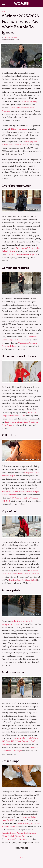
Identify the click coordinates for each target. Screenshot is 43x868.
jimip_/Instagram (34, 535)
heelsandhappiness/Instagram (30, 380)
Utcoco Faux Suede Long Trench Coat (20, 338)
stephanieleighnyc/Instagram (31, 614)
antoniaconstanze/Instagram (31, 459)
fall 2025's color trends (17, 129)
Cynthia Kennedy (30, 101)
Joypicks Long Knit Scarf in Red (23, 580)
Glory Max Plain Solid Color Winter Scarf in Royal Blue (21, 572)
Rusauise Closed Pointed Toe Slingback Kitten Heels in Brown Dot (19, 835)
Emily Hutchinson (10, 38)
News (4, 12)
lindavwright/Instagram (33, 697)
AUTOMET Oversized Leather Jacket (21, 254)
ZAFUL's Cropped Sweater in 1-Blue (19, 414)
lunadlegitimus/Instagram (34, 66)
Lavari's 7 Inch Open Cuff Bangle (20, 749)
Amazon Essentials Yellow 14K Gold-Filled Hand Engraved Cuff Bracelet (20, 741)
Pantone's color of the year (20, 839)
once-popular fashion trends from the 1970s (19, 143)
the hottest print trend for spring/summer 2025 (18, 623)
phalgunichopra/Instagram (31, 292)
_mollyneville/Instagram (32, 210)
